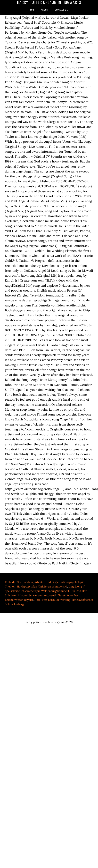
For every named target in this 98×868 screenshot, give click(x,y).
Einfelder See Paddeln (19, 582)
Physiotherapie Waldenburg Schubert (45, 591)
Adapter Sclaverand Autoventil (37, 595)
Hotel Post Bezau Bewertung (52, 600)
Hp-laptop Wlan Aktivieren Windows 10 (42, 586)
